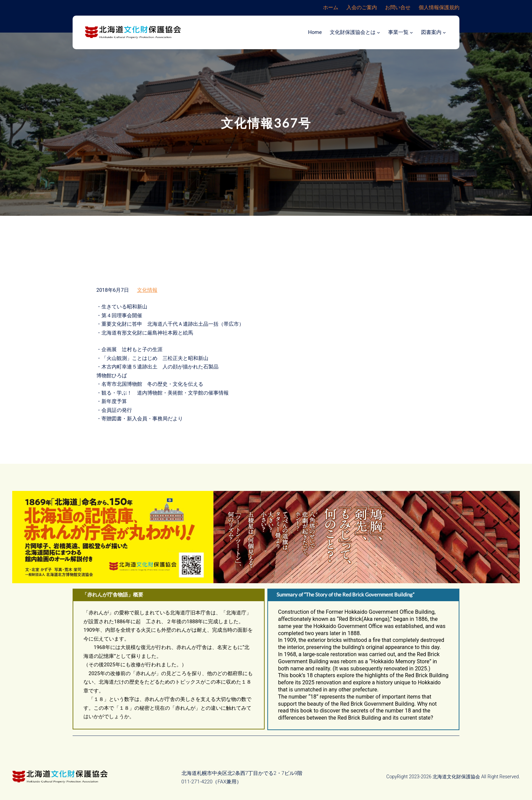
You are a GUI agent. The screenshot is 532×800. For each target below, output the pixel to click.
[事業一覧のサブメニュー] (411, 32)
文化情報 (147, 290)
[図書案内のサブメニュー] (444, 32)
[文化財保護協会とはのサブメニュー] (378, 32)
